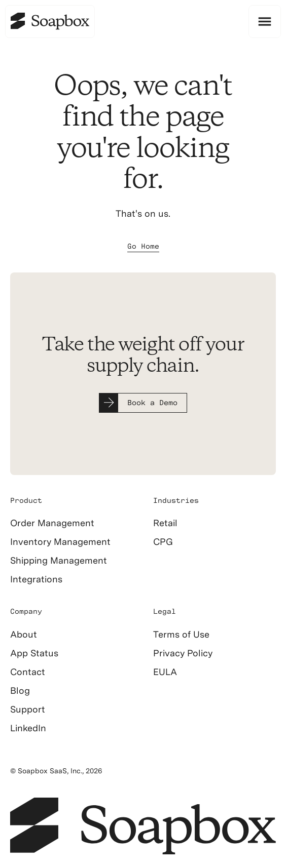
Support (28, 709)
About (24, 634)
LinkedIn (28, 728)
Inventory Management (60, 542)
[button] (265, 22)
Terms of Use (181, 634)
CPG (163, 542)
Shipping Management (59, 560)
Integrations (36, 579)
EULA (165, 672)
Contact (28, 672)
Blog (20, 691)
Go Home (143, 246)
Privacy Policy (183, 653)
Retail (165, 523)
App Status (34, 653)
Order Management (52, 523)
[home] (50, 22)
